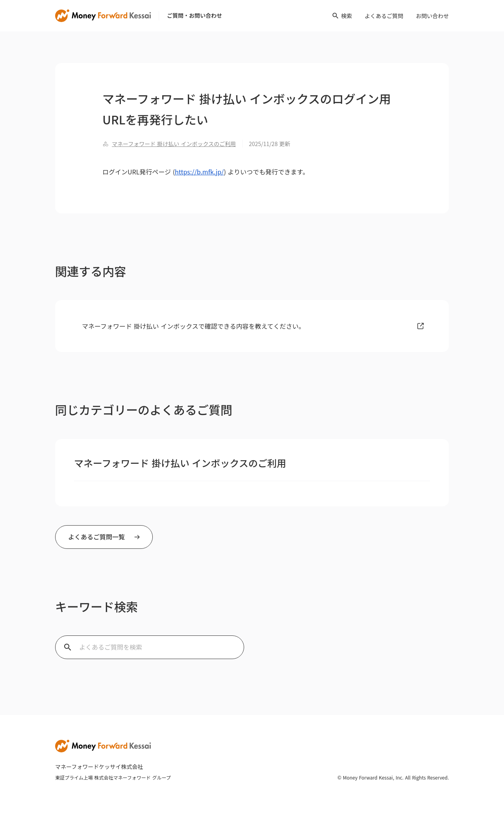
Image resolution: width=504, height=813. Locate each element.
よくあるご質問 (384, 16)
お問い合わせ (432, 16)
